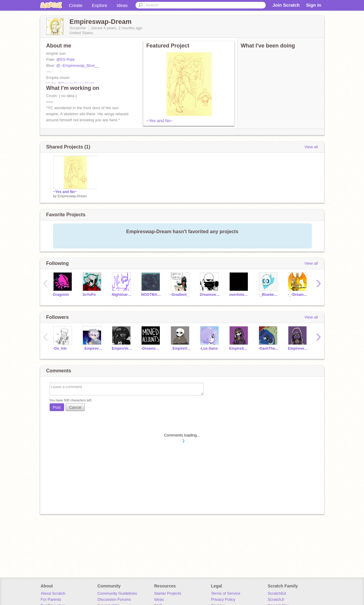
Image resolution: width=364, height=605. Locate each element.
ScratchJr (276, 599)
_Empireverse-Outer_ (93, 348)
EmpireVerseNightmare (122, 348)
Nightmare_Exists (122, 295)
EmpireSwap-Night (239, 348)
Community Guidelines (117, 593)
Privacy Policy (223, 599)
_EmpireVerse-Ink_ (181, 348)
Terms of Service (226, 593)
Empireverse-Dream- (298, 348)
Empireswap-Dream (72, 196)
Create (76, 5)
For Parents (51, 599)
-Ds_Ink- (60, 348)
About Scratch (53, 593)
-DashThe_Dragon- (269, 348)
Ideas (122, 5)
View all (311, 147)
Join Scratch (286, 5)
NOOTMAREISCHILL (151, 295)
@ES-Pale (66, 59)
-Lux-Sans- (209, 348)
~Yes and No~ (160, 121)
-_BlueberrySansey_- (269, 295)
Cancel (75, 407)
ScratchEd (277, 593)
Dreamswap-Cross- (210, 295)
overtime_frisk (239, 295)
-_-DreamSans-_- (298, 295)
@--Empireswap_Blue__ (78, 65)
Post (57, 407)
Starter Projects (168, 593)
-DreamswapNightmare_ (151, 348)
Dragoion (61, 295)
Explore (100, 5)
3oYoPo (89, 295)
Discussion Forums (114, 599)
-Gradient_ (180, 295)
